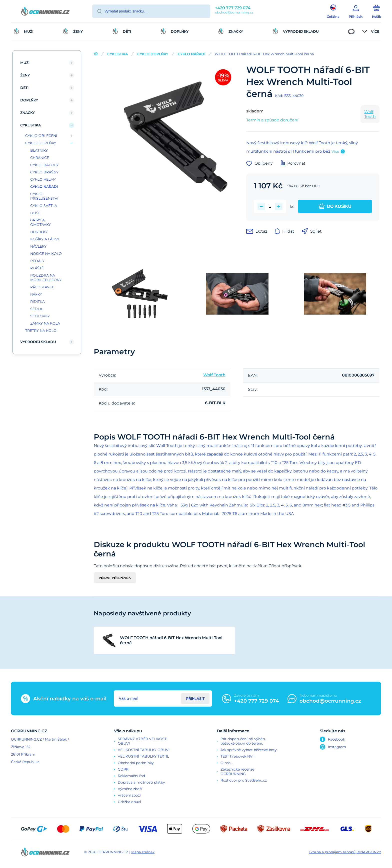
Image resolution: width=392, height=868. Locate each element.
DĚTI (24, 88)
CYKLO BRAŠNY (44, 172)
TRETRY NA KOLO (41, 331)
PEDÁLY (37, 261)
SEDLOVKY (40, 316)
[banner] (45, 12)
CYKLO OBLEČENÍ (41, 136)
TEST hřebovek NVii (237, 756)
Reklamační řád (131, 776)
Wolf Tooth (370, 114)
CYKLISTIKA (117, 54)
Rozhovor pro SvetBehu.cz (244, 780)
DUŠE (35, 213)
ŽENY (25, 75)
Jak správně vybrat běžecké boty (249, 750)
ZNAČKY (27, 113)
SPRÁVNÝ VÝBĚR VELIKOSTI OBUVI (143, 741)
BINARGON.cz (369, 852)
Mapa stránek (143, 852)
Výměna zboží (130, 789)
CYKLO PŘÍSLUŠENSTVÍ (44, 196)
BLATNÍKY (39, 150)
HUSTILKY (39, 232)
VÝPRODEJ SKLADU (38, 342)
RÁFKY (36, 294)
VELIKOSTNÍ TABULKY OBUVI (144, 750)
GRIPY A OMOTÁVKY (40, 222)
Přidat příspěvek (115, 578)
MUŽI (25, 63)
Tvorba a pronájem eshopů (332, 852)
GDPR (123, 769)
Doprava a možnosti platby (141, 782)
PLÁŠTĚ (37, 268)
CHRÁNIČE (40, 158)
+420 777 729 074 (233, 8)
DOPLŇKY (29, 100)
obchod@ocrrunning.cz (234, 12)
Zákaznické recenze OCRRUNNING (237, 772)
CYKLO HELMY (43, 179)
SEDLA (36, 309)
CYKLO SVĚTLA (44, 206)
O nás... (227, 763)
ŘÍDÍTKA (37, 302)
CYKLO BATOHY (44, 165)
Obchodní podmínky (136, 763)
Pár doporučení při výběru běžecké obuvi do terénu (243, 741)
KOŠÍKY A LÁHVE (45, 239)
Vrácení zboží (129, 795)
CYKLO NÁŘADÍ (191, 54)
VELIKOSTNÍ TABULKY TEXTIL (143, 756)
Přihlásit (195, 699)
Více (335, 151)
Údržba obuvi (129, 802)
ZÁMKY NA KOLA (45, 323)
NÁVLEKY (38, 246)
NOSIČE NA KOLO (46, 254)
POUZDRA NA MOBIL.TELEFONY (46, 278)
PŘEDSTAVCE (42, 287)
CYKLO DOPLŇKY (153, 54)
